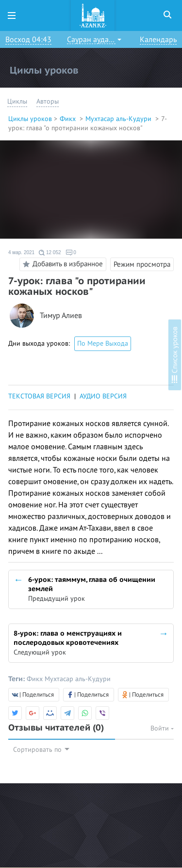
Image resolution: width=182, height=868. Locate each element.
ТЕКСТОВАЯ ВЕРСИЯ (39, 396)
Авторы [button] (48, 101)
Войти (162, 728)
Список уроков (175, 355)
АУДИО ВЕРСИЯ (103, 396)
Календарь (158, 40)
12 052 (50, 253)
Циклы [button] (17, 101)
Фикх (69, 119)
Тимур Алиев (61, 316)
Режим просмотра (142, 264)
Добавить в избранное (61, 264)
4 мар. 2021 (21, 252)
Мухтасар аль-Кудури (119, 119)
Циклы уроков (30, 119)
